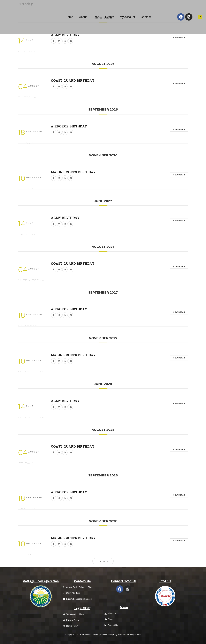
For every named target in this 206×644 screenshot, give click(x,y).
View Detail (178, 38)
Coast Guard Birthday (73, 81)
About (83, 17)
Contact (146, 17)
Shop (96, 17)
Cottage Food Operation (41, 581)
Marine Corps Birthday (73, 172)
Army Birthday (65, 35)
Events (110, 17)
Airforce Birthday (69, 126)
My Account (127, 17)
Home (69, 17)
